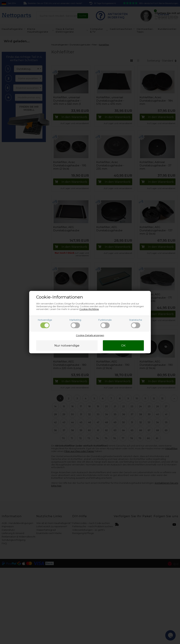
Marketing (75, 323)
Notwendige (45, 323)
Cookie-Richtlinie (89, 309)
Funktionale (105, 323)
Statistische (136, 323)
